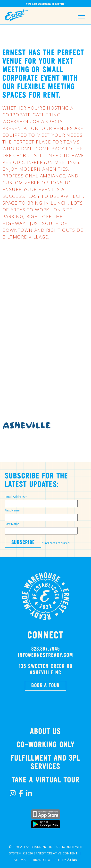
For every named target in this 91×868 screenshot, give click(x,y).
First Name (12, 510)
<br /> (45, 329)
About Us (45, 732)
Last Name (12, 524)
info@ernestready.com (45, 655)
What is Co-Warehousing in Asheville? (46, 4)
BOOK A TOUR (45, 686)
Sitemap (21, 860)
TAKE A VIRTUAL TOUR (46, 780)
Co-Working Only (46, 745)
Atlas (72, 860)
